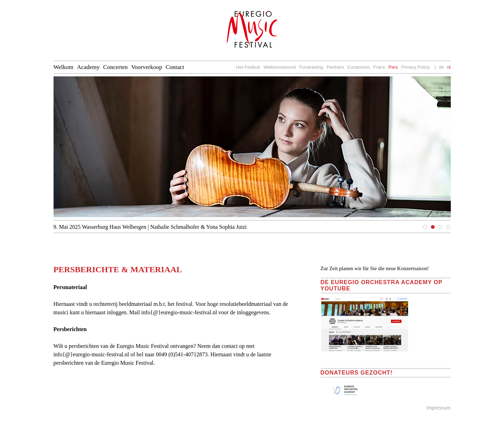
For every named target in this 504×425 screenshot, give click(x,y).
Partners (335, 67)
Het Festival (248, 67)
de (441, 67)
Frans (379, 67)
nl (449, 67)
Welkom (64, 67)
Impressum (438, 408)
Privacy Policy (416, 67)
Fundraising (311, 67)
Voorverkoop (147, 67)
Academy (88, 67)
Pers (393, 67)
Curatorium (358, 67)
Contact (175, 67)
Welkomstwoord (280, 67)
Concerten (115, 67)
